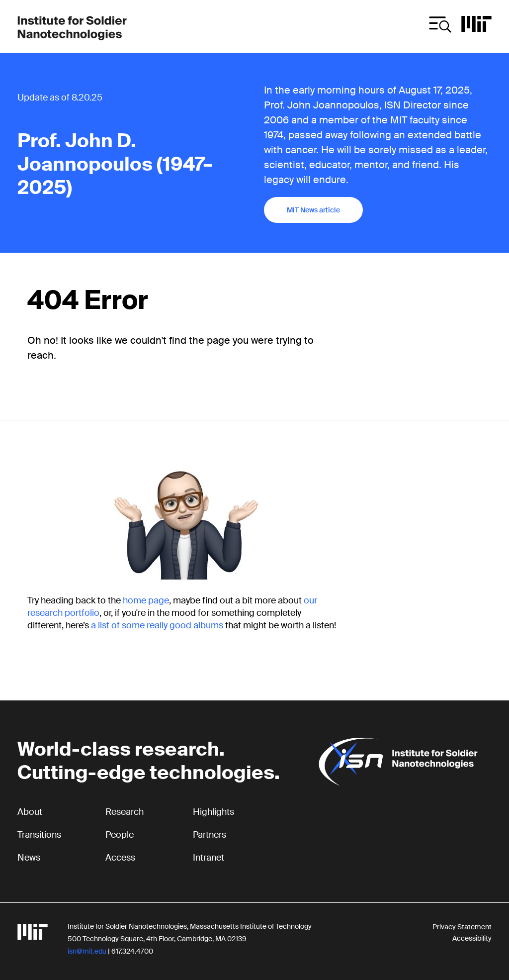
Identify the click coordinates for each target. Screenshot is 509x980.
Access (120, 858)
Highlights (213, 812)
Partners (210, 835)
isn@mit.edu (87, 951)
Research (125, 812)
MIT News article (313, 210)
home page (146, 600)
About (30, 812)
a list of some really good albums (157, 625)
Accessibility (472, 938)
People (120, 835)
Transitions (39, 835)
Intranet (209, 858)
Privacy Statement (462, 927)
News (29, 858)
